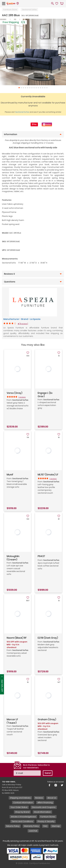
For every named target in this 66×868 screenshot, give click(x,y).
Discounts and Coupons (44, 807)
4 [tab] (26, 88)
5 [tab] (28, 88)
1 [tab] (19, 88)
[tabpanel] (33, 52)
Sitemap (56, 826)
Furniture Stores (48, 817)
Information (11, 134)
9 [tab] (36, 88)
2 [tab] (21, 88)
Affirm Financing (45, 803)
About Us (52, 798)
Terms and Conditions (22, 821)
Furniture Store (10, 10)
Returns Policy (13, 826)
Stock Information (42, 812)
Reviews (39, 798)
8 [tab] (34, 88)
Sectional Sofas (29, 10)
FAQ (45, 826)
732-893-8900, (9, 782)
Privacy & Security (46, 821)
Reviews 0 (9, 274)
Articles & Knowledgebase (23, 817)
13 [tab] (45, 88)
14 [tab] (47, 88)
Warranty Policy (31, 826)
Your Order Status (19, 807)
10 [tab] (38, 88)
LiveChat (33, 831)
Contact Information (23, 803)
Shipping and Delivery (20, 798)
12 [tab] (43, 88)
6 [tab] (30, 88)
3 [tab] (23, 88)
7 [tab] (32, 88)
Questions (10, 282)
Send (48, 773)
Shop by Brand (22, 812)
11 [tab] (40, 88)
